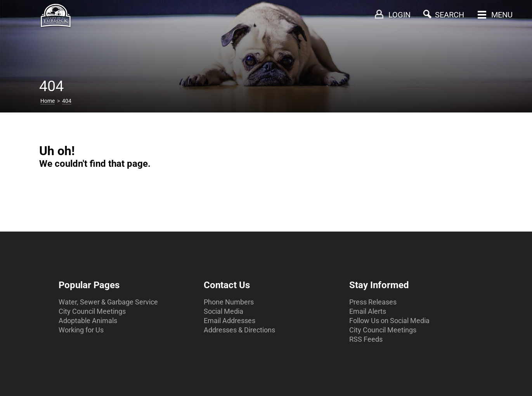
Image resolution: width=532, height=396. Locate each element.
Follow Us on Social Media (389, 321)
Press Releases (373, 302)
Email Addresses (230, 321)
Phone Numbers (229, 302)
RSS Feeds (366, 339)
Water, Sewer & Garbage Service (108, 302)
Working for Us (81, 330)
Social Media (224, 311)
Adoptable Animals (88, 321)
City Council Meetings (92, 311)
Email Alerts (368, 311)
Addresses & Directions (239, 330)
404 (67, 101)
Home (48, 101)
